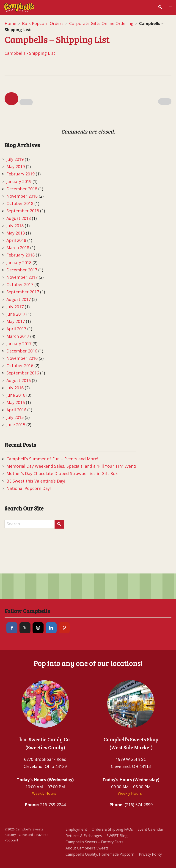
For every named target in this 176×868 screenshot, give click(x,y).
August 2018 (19, 218)
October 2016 (20, 366)
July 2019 (15, 159)
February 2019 (21, 174)
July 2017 (15, 307)
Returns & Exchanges (84, 836)
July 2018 (15, 226)
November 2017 (22, 277)
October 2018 (20, 203)
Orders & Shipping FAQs (112, 829)
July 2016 (15, 388)
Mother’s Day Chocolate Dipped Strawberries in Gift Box (62, 473)
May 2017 (16, 321)
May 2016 (16, 402)
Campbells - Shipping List (30, 53)
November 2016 (22, 358)
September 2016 (23, 373)
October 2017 (20, 284)
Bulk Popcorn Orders (43, 23)
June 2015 (16, 425)
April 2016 (16, 410)
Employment (76, 829)
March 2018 (18, 248)
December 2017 (22, 270)
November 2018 (22, 196)
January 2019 (19, 181)
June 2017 (16, 314)
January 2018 (19, 262)
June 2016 (16, 395)
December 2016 (22, 351)
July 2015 (15, 417)
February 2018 (21, 255)
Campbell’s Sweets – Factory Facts (94, 842)
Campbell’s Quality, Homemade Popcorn (100, 854)
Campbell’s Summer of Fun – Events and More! (52, 459)
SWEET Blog (117, 836)
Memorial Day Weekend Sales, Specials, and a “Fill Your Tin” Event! (71, 466)
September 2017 (23, 292)
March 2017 (18, 336)
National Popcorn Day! (29, 488)
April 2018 (16, 240)
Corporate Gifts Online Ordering (101, 23)
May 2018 (16, 233)
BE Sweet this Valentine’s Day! (36, 481)
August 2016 (19, 380)
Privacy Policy (150, 854)
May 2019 (16, 167)
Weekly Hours (44, 793)
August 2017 (19, 299)
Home (10, 23)
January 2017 (19, 344)
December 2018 (22, 189)
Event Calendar (150, 829)
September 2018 (23, 211)
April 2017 (16, 329)
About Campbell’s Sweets (87, 848)
